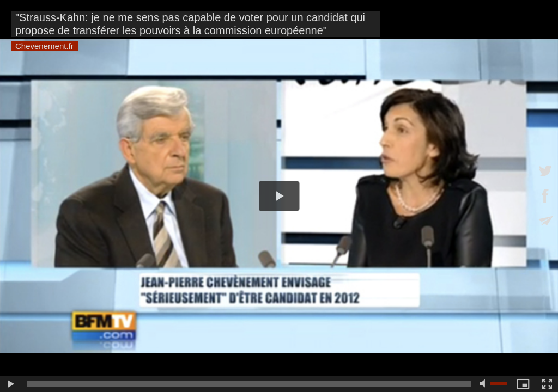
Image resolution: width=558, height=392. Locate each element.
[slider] (249, 384)
